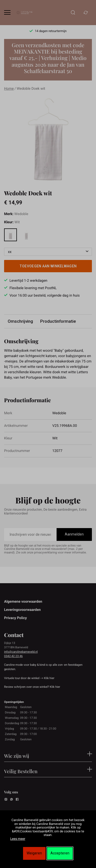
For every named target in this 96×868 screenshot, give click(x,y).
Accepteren (60, 853)
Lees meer (18, 839)
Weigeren (34, 853)
